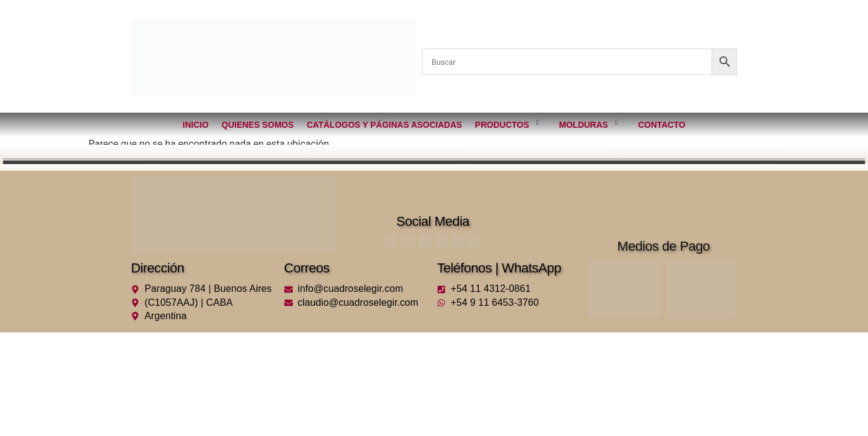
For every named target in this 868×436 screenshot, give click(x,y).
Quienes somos (259, 124)
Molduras (587, 122)
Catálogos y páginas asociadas (385, 124)
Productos (506, 122)
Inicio (198, 124)
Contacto (659, 124)
